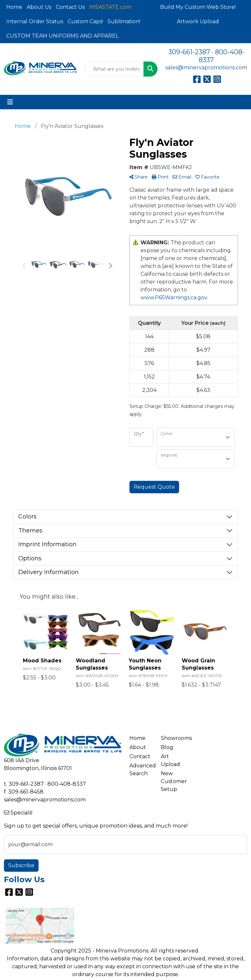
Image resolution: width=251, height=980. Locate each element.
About (138, 747)
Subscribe (21, 865)
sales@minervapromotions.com (206, 68)
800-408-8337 (67, 784)
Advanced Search (141, 770)
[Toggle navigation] (10, 102)
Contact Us (70, 7)
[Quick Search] (114, 69)
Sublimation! (124, 21)
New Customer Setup (173, 781)
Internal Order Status (35, 21)
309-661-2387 (189, 52)
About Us (39, 7)
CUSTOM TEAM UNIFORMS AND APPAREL (62, 36)
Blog (167, 747)
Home (14, 7)
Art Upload (170, 760)
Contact (140, 756)
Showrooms (173, 738)
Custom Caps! (85, 21)
